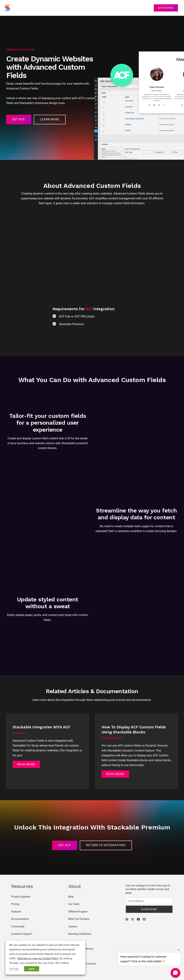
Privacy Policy (76, 923)
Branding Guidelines (80, 916)
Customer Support (22, 916)
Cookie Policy (76, 938)
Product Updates (21, 878)
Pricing (74, 8)
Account (143, 8)
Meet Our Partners (79, 901)
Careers (73, 908)
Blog (71, 878)
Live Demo (17, 923)
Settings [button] (14, 969)
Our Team (74, 886)
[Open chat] (175, 973)
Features (16, 893)
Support (116, 8)
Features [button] (55, 8)
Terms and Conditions (81, 931)
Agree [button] (32, 969)
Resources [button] (95, 8)
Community (18, 908)
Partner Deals (19, 931)
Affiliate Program (78, 893)
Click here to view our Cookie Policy (38, 958)
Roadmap (17, 938)
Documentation (20, 901)
